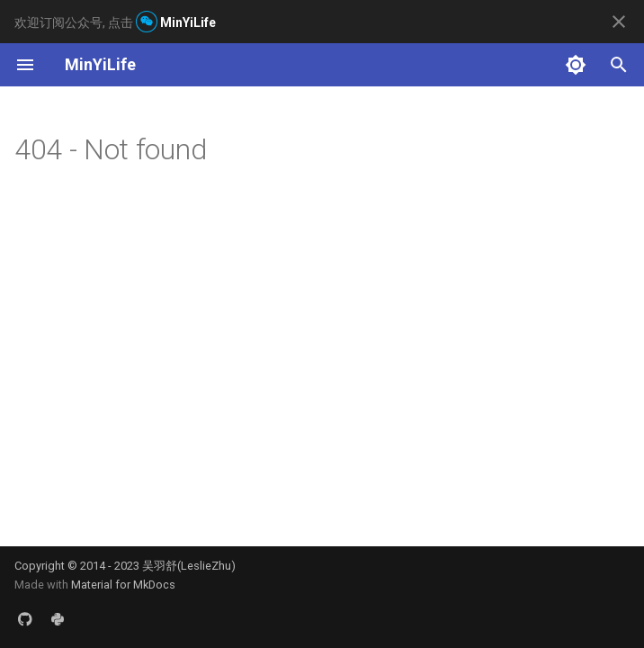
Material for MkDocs (123, 585)
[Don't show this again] (619, 22)
